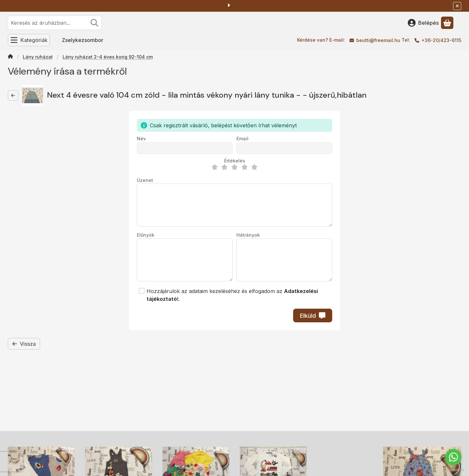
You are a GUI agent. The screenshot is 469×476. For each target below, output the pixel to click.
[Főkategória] (10, 57)
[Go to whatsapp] (453, 457)
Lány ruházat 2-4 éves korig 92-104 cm (108, 57)
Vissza (24, 344)
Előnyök (146, 235)
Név (141, 139)
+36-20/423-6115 (441, 40)
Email (242, 139)
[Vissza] (13, 95)
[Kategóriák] (29, 40)
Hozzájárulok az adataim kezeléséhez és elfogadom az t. (232, 295)
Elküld (313, 316)
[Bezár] (457, 6)
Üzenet (145, 180)
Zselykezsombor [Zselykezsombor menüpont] (83, 40)
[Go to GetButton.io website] (453, 469)
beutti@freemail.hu (378, 40)
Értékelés (235, 161)
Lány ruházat (38, 57)
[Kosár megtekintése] (447, 23)
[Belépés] (423, 23)
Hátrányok (248, 235)
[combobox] (55, 23)
